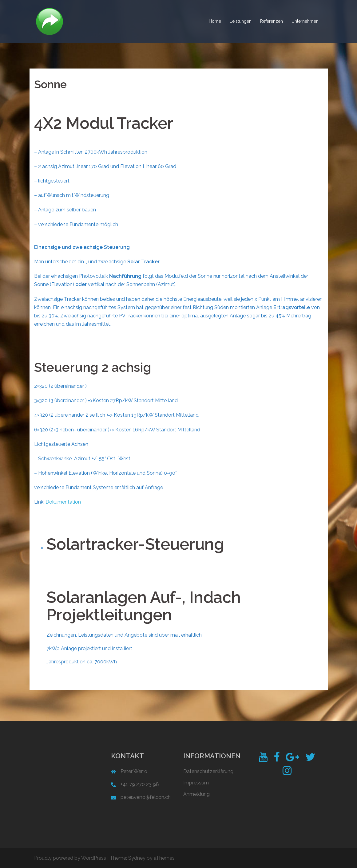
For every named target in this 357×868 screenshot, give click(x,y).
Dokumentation (63, 502)
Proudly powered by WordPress (70, 858)
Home (215, 21)
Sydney (137, 858)
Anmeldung (196, 794)
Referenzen (272, 21)
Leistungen (241, 21)
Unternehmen (305, 21)
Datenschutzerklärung (208, 771)
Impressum (196, 783)
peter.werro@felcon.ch (146, 797)
